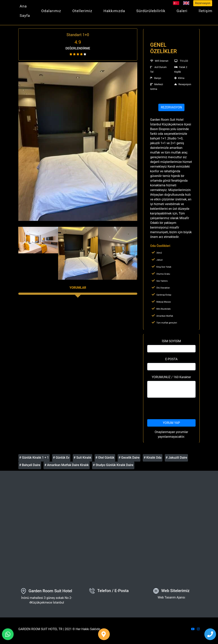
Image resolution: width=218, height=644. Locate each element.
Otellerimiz (82, 11)
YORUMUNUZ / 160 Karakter (171, 377)
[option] (78, 142)
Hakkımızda (114, 11)
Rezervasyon (203, 3)
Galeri (182, 11)
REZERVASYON (171, 107)
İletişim (206, 11)
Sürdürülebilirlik (151, 11)
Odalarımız (51, 11)
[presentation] (177, 408)
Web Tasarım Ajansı (171, 597)
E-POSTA (171, 359)
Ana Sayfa (25, 11)
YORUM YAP (171, 423)
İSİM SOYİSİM (171, 341)
